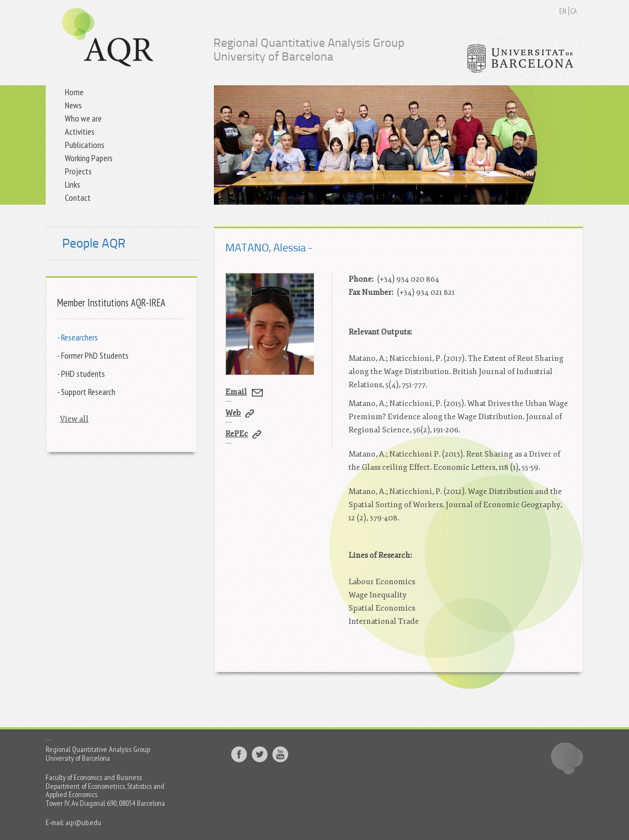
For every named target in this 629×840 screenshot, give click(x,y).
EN (563, 11)
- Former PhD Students (93, 355)
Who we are (83, 118)
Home (74, 92)
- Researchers (78, 337)
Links (73, 184)
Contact (78, 197)
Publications (85, 145)
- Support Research (86, 391)
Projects (78, 171)
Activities (80, 131)
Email (236, 392)
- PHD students (81, 373)
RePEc (237, 434)
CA (573, 11)
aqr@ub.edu (83, 822)
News (73, 105)
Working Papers (89, 158)
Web (233, 413)
